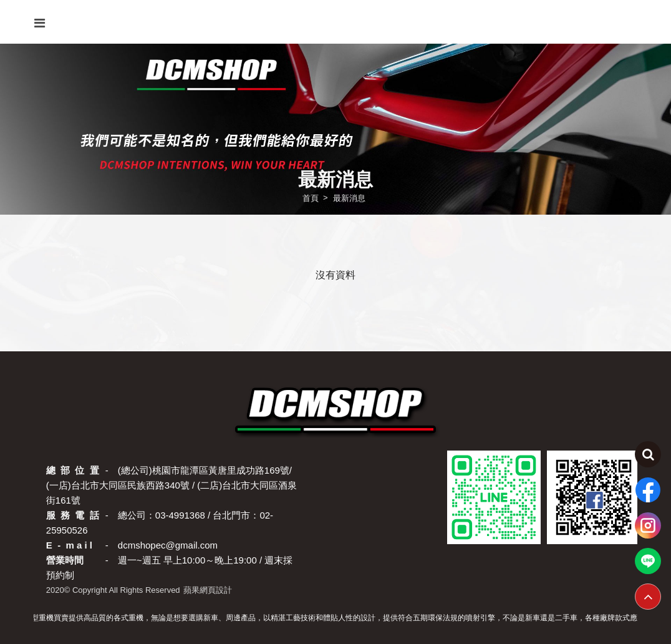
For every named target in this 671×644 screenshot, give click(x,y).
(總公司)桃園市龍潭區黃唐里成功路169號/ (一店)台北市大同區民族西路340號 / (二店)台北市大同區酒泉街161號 (172, 485)
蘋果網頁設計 (208, 590)
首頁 (311, 198)
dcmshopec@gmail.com (168, 545)
